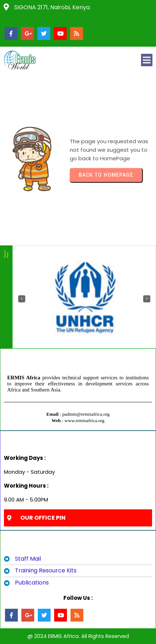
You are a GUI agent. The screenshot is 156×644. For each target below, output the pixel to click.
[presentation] (22, 299)
